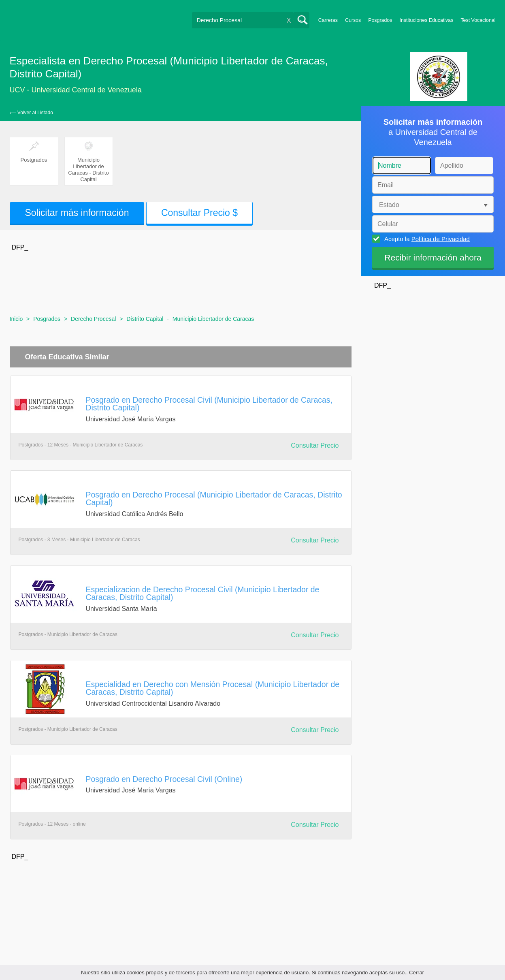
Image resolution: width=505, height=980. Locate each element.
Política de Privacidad (441, 239)
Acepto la (426, 239)
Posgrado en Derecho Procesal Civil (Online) (164, 779)
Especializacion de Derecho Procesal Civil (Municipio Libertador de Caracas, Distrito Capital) (203, 593)
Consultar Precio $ (199, 213)
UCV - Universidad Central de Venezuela (76, 90)
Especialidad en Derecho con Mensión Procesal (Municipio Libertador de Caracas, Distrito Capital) (213, 688)
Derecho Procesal (93, 319)
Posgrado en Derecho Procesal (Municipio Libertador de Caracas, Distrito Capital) (214, 499)
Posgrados (380, 20)
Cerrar (417, 973)
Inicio (16, 319)
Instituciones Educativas (426, 20)
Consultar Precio (315, 445)
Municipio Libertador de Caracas (213, 319)
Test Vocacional (478, 20)
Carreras (328, 20)
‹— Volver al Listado (31, 113)
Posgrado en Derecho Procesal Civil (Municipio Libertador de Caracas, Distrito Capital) (209, 404)
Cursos (353, 20)
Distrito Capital (145, 319)
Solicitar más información (77, 213)
